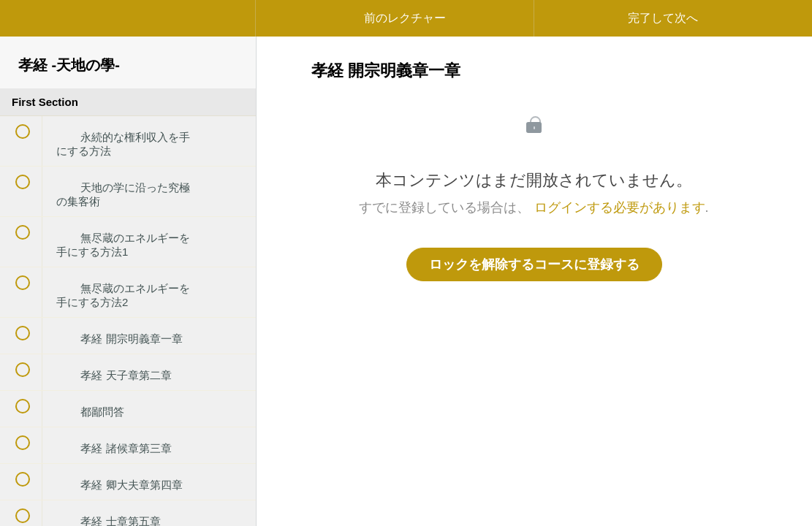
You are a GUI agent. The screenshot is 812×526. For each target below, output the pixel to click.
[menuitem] (128, 33)
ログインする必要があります (620, 207)
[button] (26, 26)
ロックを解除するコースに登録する (534, 264)
